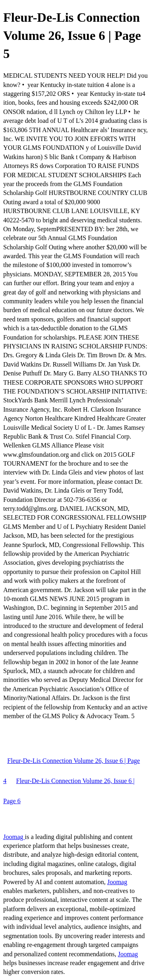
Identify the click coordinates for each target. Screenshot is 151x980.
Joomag (14, 837)
